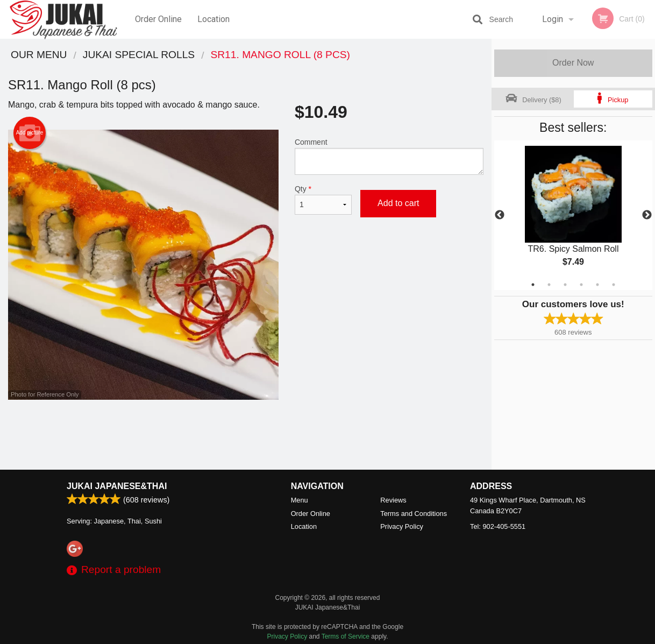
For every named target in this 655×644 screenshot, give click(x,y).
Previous (500, 215)
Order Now (573, 63)
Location (213, 19)
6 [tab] (614, 285)
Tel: (498, 526)
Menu (300, 500)
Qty (323, 200)
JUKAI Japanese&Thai (117, 486)
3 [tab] (565, 285)
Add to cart (398, 203)
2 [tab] (549, 285)
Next (647, 215)
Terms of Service (346, 636)
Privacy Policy (402, 526)
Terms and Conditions (414, 514)
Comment (389, 156)
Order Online (158, 19)
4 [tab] (581, 285)
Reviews (393, 500)
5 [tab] (597, 285)
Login (553, 19)
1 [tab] (533, 285)
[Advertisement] (246, 435)
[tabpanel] (574, 215)
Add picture (30, 133)
